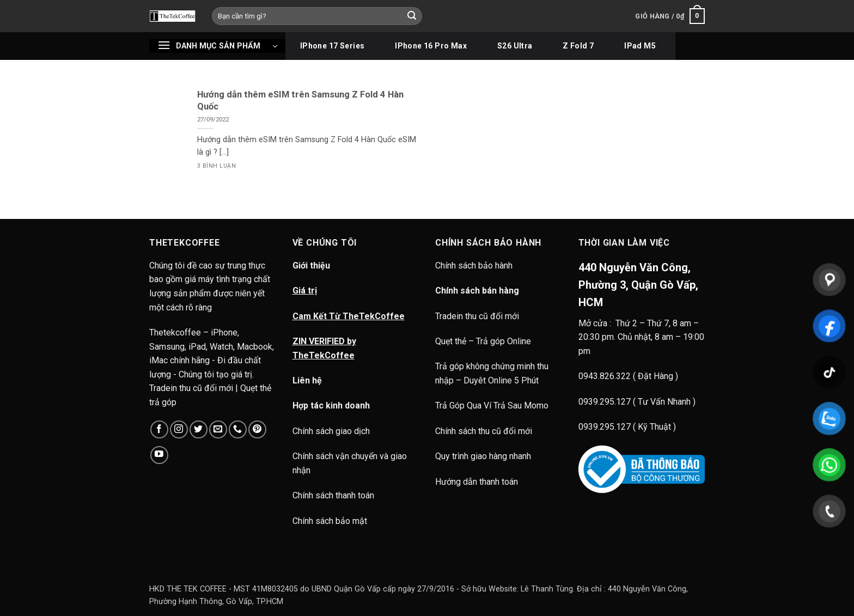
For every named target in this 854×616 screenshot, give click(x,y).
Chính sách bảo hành (475, 266)
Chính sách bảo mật (330, 521)
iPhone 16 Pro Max (431, 46)
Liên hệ (307, 380)
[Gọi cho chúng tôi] (238, 429)
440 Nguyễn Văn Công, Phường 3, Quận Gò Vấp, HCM (638, 285)
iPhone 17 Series (333, 46)
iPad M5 (640, 46)
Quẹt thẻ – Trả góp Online (483, 341)
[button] (670, 16)
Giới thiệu (311, 266)
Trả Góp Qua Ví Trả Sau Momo (492, 405)
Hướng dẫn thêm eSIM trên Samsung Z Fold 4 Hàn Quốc (300, 100)
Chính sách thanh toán (333, 495)
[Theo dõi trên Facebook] (159, 429)
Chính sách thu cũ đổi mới (484, 431)
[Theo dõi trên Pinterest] (257, 429)
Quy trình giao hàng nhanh (483, 456)
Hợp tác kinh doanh (331, 405)
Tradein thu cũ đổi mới (477, 316)
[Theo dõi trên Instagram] (179, 429)
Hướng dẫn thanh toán (477, 482)
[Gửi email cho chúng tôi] (218, 429)
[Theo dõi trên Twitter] (199, 429)
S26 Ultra (515, 46)
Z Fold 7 (578, 46)
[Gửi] (412, 16)
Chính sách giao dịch (331, 431)
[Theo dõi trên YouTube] (159, 455)
